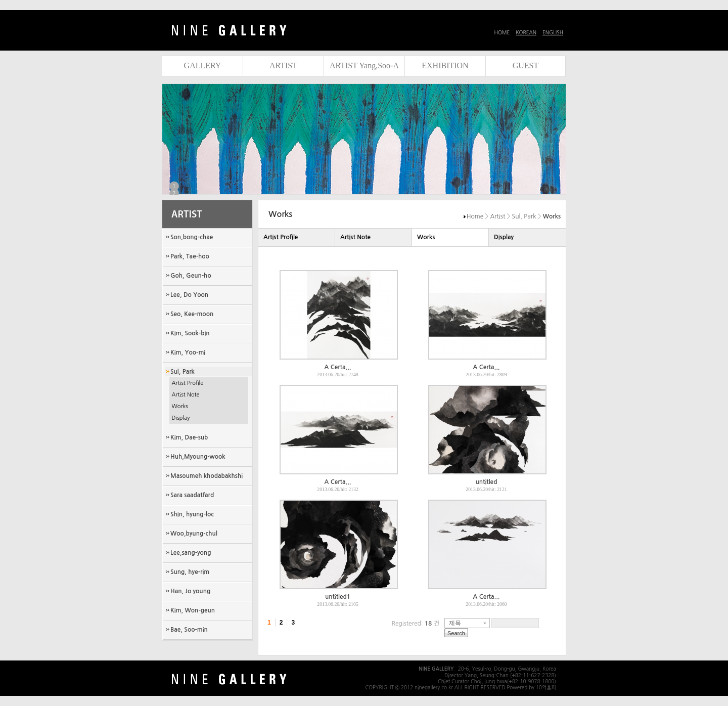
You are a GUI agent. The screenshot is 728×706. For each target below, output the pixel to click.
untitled (487, 482)
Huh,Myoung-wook (198, 457)
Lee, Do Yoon (189, 295)
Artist (498, 216)
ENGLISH (553, 32)
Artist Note (186, 395)
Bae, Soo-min (189, 630)
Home (475, 216)
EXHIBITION (445, 65)
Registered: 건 (415, 624)
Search (456, 633)
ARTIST (283, 65)
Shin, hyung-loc (192, 514)
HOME (502, 32)
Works (180, 406)
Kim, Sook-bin (190, 333)
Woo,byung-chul (194, 534)
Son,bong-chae (192, 237)
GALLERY (203, 65)
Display (181, 418)
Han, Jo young (190, 591)
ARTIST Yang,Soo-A (364, 65)
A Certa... (338, 367)
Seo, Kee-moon (192, 314)
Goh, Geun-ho (191, 276)
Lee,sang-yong (191, 553)
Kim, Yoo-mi (188, 352)
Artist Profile (188, 383)
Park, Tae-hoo (190, 256)
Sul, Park (183, 372)
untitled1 (338, 597)
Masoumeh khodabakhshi (207, 476)
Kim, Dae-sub (189, 437)
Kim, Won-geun (193, 610)
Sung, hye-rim (190, 572)
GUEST (526, 65)
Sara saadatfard (192, 495)
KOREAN (526, 32)
